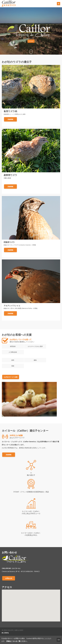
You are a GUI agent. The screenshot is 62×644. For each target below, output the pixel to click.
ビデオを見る (31, 41)
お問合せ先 (9, 578)
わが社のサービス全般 (11, 377)
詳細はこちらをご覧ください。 (17, 641)
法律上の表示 (19, 630)
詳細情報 (10, 119)
